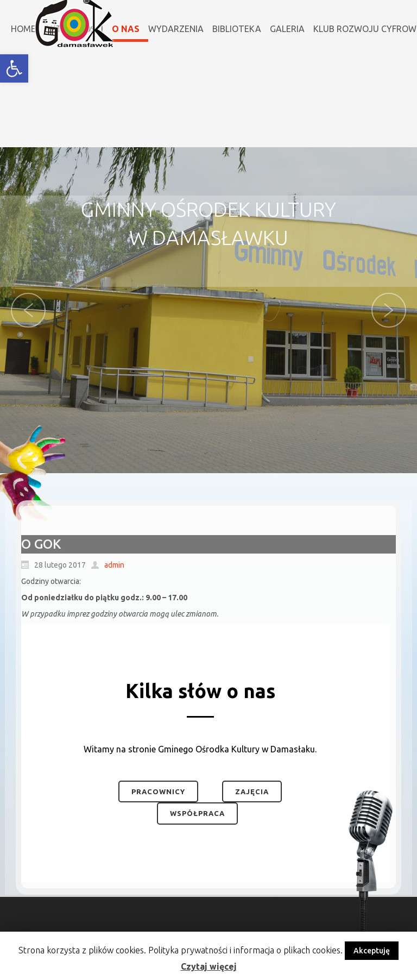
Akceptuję (372, 951)
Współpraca (197, 813)
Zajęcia (252, 791)
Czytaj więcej (209, 966)
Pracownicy (158, 791)
